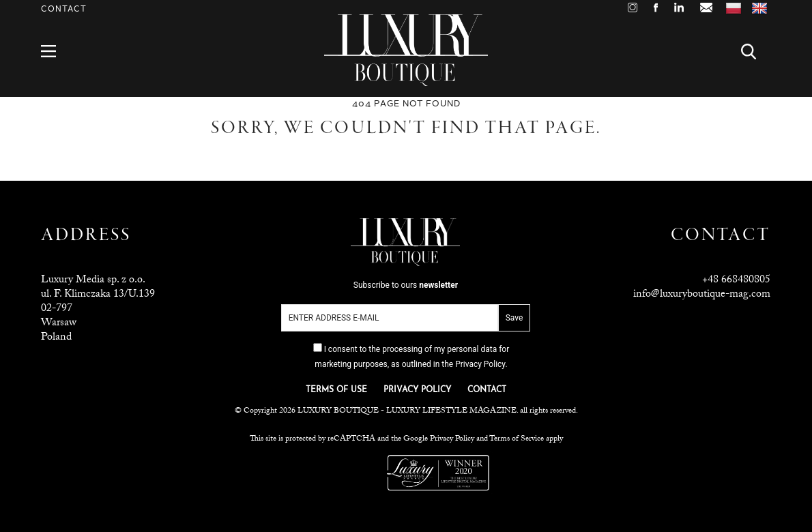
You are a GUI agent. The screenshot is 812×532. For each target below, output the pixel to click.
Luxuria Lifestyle (351, 473)
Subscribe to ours (406, 285)
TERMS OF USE (336, 390)
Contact (64, 9)
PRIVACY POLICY (417, 390)
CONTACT (487, 390)
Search (756, 51)
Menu (56, 51)
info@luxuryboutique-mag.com (702, 295)
